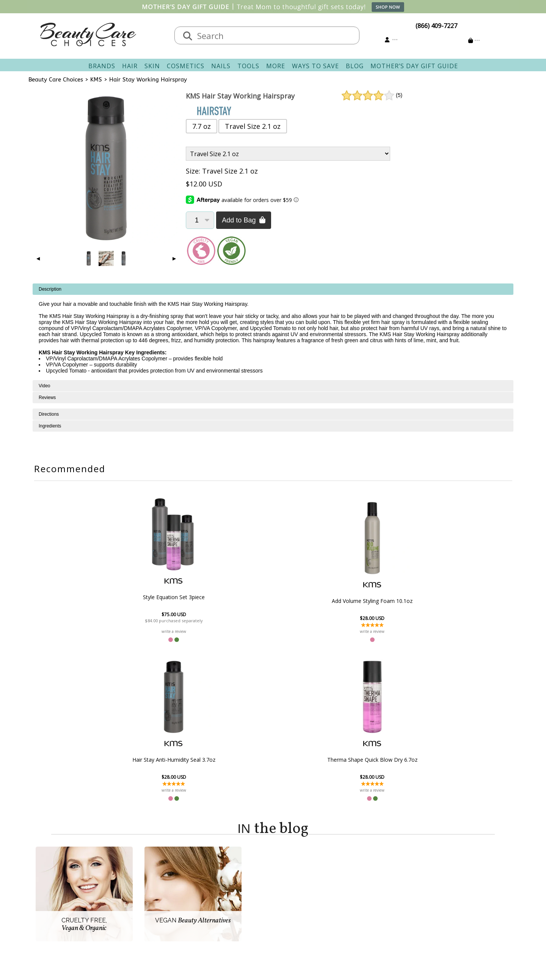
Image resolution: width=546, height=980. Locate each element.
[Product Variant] (288, 154)
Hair (130, 66)
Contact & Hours (232, 872)
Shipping (221, 881)
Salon (148, 881)
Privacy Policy (159, 899)
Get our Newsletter (304, 899)
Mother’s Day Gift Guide (414, 66)
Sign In (287, 872)
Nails (221, 66)
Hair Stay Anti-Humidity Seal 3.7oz (314, 601)
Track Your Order (302, 881)
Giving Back (157, 917)
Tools (248, 66)
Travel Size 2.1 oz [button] (253, 126)
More (276, 66)
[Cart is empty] (474, 40)
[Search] (188, 36)
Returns (220, 890)
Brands (102, 66)
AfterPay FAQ (227, 908)
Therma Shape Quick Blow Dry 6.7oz (397, 601)
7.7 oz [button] (202, 126)
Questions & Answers (239, 899)
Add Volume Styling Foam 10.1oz (232, 601)
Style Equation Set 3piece (149, 597)
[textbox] (275, 35)
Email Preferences (302, 890)
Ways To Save (315, 66)
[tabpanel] (273, 332)
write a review (149, 631)
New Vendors (159, 890)
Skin (152, 66)
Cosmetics (186, 66)
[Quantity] (200, 220)
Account (284, 863)
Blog (355, 66)
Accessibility (157, 908)
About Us (154, 872)
